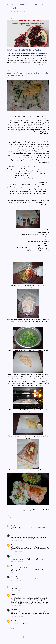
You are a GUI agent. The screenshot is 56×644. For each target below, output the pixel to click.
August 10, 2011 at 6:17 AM (17, 531)
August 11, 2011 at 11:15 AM (17, 591)
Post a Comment (11, 628)
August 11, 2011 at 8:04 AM (17, 582)
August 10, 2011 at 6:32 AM (17, 541)
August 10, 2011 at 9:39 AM (17, 552)
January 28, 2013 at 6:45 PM (17, 606)
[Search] (48, 4)
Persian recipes (13, 518)
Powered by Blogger (28, 637)
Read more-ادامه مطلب (44, 65)
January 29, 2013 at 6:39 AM (17, 617)
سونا (12, 621)
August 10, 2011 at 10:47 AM (17, 561)
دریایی (18, 518)
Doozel (13, 535)
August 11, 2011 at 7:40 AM (17, 572)
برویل (17, 410)
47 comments (13, 65)
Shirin (13, 545)
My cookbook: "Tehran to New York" (24, 50)
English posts (16, 11)
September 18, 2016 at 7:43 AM (18, 625)
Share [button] (8, 65)
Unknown (14, 595)
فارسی (23, 11)
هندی (20, 518)
